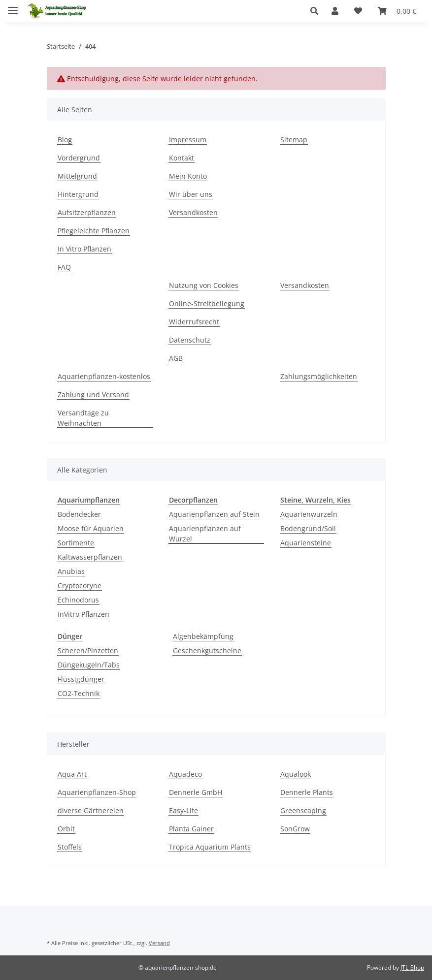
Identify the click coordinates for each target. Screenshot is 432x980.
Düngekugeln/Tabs (89, 665)
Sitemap (294, 140)
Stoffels (70, 847)
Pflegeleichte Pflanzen (94, 231)
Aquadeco (185, 774)
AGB (176, 358)
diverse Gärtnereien (91, 810)
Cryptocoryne (80, 585)
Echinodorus (78, 600)
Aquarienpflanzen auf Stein (214, 514)
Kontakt (182, 158)
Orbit (66, 829)
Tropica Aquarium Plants (210, 847)
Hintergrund (78, 194)
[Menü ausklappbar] (13, 6)
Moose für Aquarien (91, 528)
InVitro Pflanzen (83, 614)
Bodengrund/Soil (308, 528)
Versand (159, 943)
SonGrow (295, 829)
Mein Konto (188, 176)
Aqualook (296, 774)
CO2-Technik (79, 693)
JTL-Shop (412, 967)
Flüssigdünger (81, 679)
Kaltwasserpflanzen (90, 557)
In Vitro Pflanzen (84, 249)
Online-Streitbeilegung (207, 303)
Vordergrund (79, 158)
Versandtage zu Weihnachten (83, 418)
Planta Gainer (191, 829)
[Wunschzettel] (358, 11)
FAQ (64, 267)
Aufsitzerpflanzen (87, 212)
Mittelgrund (77, 176)
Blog (65, 140)
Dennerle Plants (307, 792)
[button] (317, 11)
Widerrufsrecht (194, 322)
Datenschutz (190, 340)
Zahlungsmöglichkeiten (319, 376)
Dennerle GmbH (196, 792)
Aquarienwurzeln (309, 514)
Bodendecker (79, 514)
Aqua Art (72, 774)
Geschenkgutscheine (207, 650)
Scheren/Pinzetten (88, 650)
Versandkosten (193, 212)
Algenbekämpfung (203, 636)
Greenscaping (303, 810)
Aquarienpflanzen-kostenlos (104, 376)
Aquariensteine (306, 543)
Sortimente (76, 543)
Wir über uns (191, 194)
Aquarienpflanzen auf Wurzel (205, 534)
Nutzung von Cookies (204, 285)
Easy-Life (183, 810)
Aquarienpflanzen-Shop (97, 792)
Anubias (71, 571)
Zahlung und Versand (93, 395)
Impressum (188, 140)
